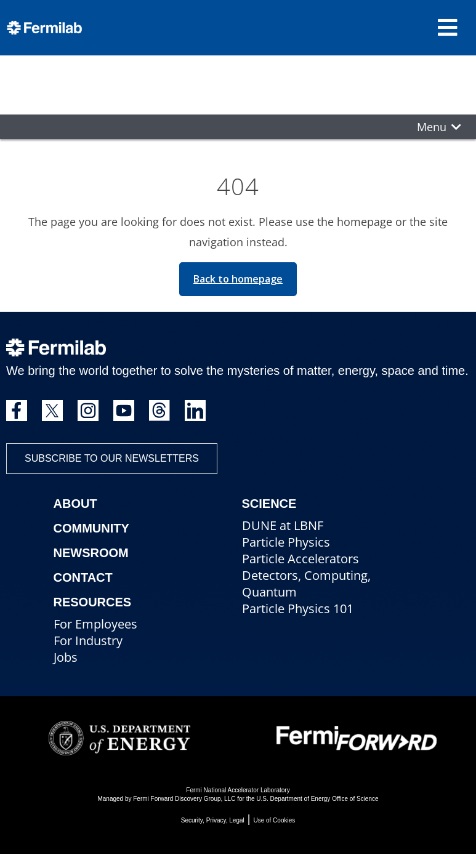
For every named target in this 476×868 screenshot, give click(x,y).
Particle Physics (286, 542)
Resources (93, 602)
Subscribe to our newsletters (112, 458)
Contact (83, 577)
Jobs (66, 657)
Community (91, 528)
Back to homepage (238, 279)
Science (269, 504)
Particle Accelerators (301, 559)
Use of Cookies (274, 820)
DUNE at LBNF (283, 525)
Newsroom (91, 553)
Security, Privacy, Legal (213, 820)
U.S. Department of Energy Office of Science (317, 799)
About (75, 504)
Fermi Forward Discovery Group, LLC (184, 799)
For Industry (88, 641)
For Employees (95, 624)
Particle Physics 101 (298, 609)
